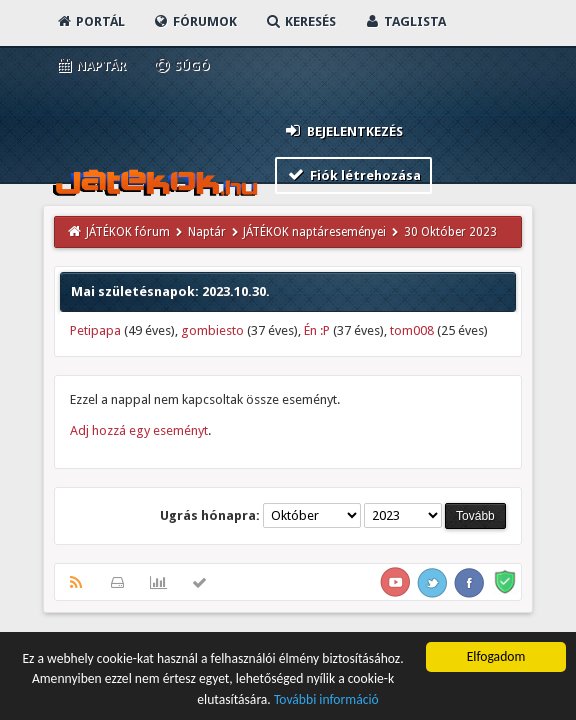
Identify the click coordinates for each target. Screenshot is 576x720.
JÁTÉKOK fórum (128, 232)
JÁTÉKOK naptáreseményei (314, 232)
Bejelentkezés (343, 130)
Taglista (404, 21)
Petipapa (95, 330)
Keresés (300, 21)
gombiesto (212, 330)
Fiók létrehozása (353, 174)
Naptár (90, 65)
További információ (326, 700)
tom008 (412, 330)
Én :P (317, 330)
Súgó (181, 65)
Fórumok (194, 21)
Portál (90, 21)
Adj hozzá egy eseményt (139, 430)
